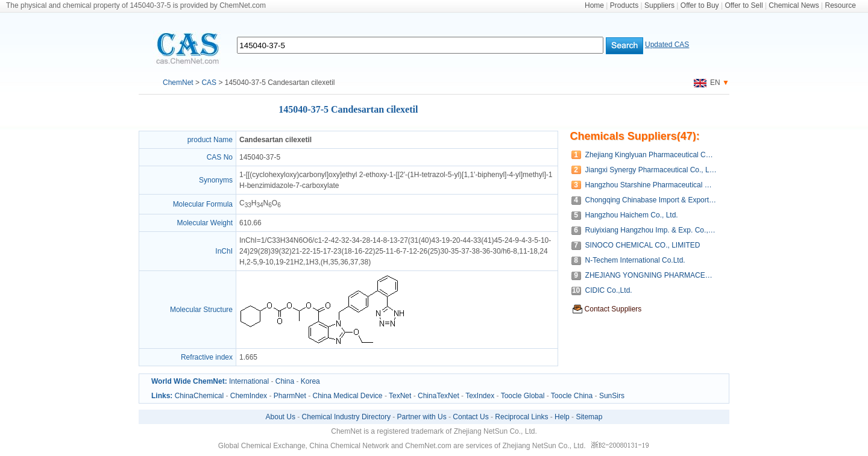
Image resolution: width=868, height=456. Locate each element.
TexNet (400, 396)
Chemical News (794, 5)
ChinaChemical (199, 396)
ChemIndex (249, 396)
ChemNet (178, 83)
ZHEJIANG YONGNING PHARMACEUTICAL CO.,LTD (651, 275)
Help (562, 417)
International (249, 381)
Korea (310, 381)
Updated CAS (667, 45)
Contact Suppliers (613, 309)
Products (624, 5)
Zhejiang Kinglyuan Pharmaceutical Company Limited (651, 155)
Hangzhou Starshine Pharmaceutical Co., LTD (651, 185)
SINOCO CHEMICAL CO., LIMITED (643, 245)
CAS (209, 83)
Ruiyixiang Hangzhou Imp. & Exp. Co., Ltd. (651, 230)
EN (707, 83)
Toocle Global (523, 396)
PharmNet (290, 396)
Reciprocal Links (521, 417)
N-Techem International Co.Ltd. (635, 260)
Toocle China (572, 396)
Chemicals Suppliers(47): (635, 136)
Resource (841, 5)
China (285, 381)
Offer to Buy (700, 5)
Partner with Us (422, 417)
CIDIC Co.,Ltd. (609, 290)
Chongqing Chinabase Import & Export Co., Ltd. (651, 200)
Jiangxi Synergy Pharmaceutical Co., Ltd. (651, 170)
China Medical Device (347, 396)
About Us (281, 417)
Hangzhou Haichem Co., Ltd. (632, 215)
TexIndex (480, 396)
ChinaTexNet (439, 396)
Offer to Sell (744, 5)
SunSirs (612, 396)
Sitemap (589, 417)
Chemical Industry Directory (346, 417)
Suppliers (659, 5)
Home (594, 5)
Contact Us (470, 417)
